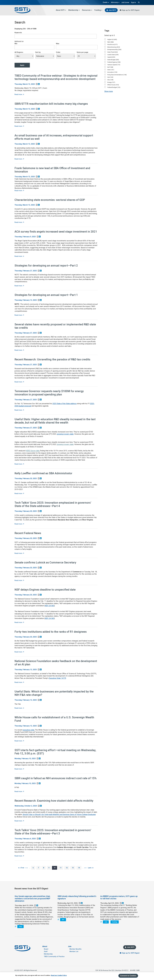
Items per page (83, 52)
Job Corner (125, 2)
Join (70, 946)
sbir (63, 920)
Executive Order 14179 (57, 678)
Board (46, 949)
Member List (74, 951)
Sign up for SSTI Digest (131, 10)
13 (74, 868)
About (45, 946)
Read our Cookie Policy (59, 975)
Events (106, 2)
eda (106, 922)
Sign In (133, 2)
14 (80, 868)
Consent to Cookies (128, 976)
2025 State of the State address (65, 404)
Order (58, 52)
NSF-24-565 (50, 606)
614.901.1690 (135, 970)
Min (16, 44)
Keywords (18, 33)
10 (55, 868)
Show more (109, 91)
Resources (87, 10)
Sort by (38, 52)
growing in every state (65, 434)
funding (115, 922)
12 (68, 868)
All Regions (19, 52)
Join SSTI (112, 10)
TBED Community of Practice (54, 957)
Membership (74, 10)
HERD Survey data (33, 451)
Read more (19, 94)
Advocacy (115, 2)
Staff (46, 951)
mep (20, 927)
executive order (29, 730)
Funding (98, 10)
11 (61, 868)
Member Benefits (76, 949)
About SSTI (61, 10)
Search (138, 2)
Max (58, 44)
